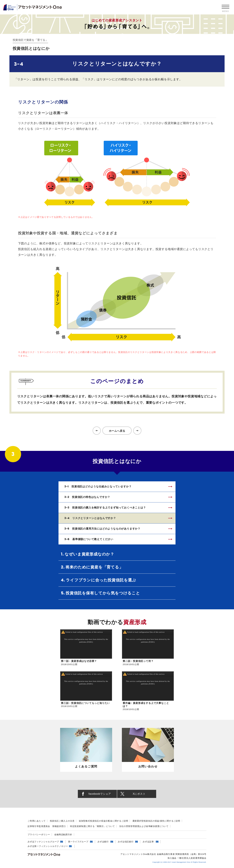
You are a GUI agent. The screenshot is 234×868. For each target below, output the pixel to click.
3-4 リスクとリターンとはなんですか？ (90, 518)
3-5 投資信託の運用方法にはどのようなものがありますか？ (102, 529)
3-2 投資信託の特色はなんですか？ (87, 497)
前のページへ (97, 431)
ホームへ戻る (117, 431)
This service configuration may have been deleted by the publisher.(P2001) (86, 641)
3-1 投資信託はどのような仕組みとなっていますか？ (98, 486)
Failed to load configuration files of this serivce (84, 632)
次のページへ (137, 431)
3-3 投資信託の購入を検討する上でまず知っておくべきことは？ (105, 508)
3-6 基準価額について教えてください (89, 539)
